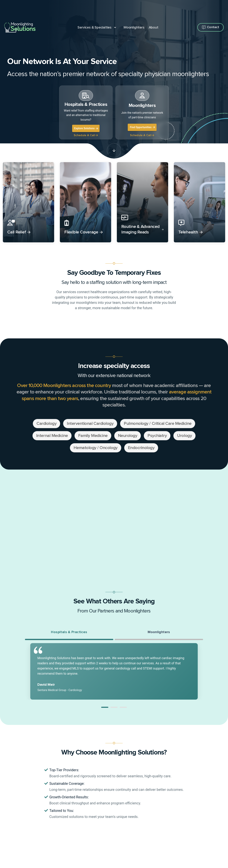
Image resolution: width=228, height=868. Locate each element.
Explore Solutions (86, 128)
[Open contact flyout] (211, 27)
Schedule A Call (86, 135)
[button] (105, 708)
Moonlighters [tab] (159, 632)
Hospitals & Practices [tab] (69, 632)
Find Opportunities (142, 127)
